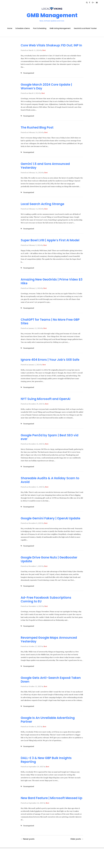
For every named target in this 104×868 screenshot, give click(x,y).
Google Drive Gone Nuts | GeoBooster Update (49, 559)
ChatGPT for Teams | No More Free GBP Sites (50, 322)
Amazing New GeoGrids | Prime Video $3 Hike (52, 281)
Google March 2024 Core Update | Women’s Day (46, 86)
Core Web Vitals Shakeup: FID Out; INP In (51, 45)
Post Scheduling (40, 28)
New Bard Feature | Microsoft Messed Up (51, 798)
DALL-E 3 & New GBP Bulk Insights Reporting (46, 760)
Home (10, 28)
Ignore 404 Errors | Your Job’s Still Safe (50, 360)
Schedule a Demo (23, 28)
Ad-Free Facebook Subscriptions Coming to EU (46, 599)
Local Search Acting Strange (42, 204)
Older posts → (77, 839)
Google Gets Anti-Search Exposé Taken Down (51, 680)
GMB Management (52, 15)
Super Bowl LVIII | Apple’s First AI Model (50, 240)
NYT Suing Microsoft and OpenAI (45, 399)
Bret (44, 50)
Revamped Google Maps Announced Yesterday (49, 640)
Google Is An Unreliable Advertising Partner (48, 720)
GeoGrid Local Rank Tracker (85, 28)
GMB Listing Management (60, 28)
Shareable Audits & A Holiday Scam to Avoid (50, 480)
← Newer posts (28, 839)
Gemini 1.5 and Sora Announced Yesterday (45, 166)
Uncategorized (29, 73)
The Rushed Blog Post (37, 127)
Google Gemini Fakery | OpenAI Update (50, 518)
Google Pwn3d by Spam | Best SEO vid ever (50, 437)
